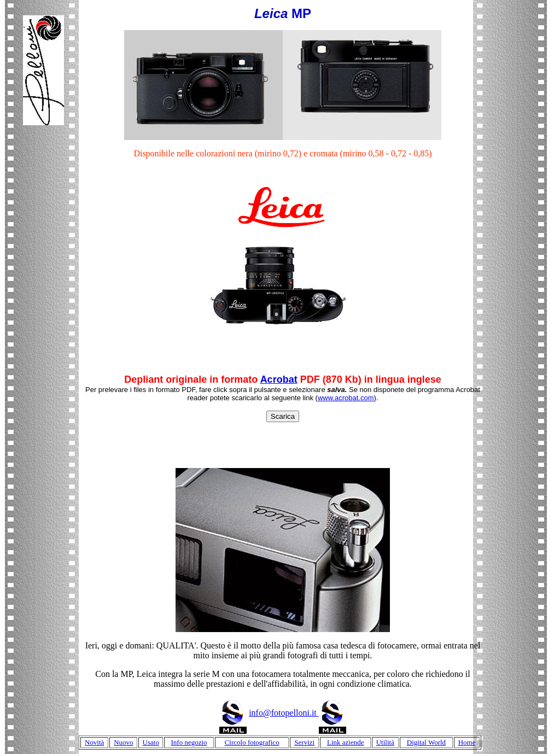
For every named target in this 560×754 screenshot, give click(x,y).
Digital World (426, 742)
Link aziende (346, 742)
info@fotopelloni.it (297, 713)
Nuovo (123, 742)
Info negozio (189, 742)
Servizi (304, 742)
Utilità (385, 742)
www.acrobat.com (346, 398)
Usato (151, 742)
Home (467, 742)
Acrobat (279, 379)
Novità (94, 742)
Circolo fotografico (252, 742)
